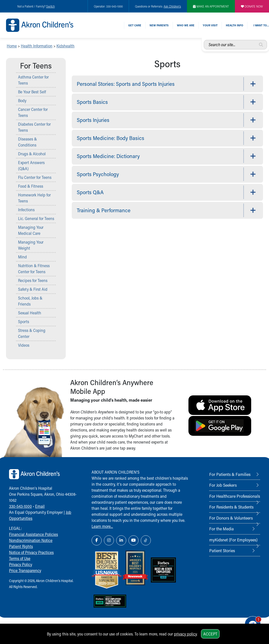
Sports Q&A (90, 192)
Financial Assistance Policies (33, 534)
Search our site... (204, 40)
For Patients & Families (230, 474)
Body (22, 100)
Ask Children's (172, 6)
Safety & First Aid (33, 289)
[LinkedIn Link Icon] (121, 540)
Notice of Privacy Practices (31, 552)
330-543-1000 (20, 506)
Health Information (37, 46)
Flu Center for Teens (35, 177)
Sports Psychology (98, 174)
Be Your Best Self (32, 92)
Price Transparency (25, 570)
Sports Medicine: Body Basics (111, 138)
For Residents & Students (231, 507)
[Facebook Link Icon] (97, 540)
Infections (26, 210)
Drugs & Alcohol (32, 154)
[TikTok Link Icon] (146, 540)
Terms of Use (20, 558)
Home (12, 46)
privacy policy (185, 634)
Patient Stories (222, 550)
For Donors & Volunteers (231, 518)
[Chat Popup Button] (251, 622)
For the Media (222, 529)
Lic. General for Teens (36, 218)
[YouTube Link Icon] (133, 540)
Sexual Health (30, 313)
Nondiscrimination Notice (31, 540)
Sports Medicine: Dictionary (108, 156)
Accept (210, 634)
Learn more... (102, 526)
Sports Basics (92, 102)
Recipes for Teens (33, 280)
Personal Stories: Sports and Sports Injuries (126, 84)
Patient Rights (21, 546)
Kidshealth (65, 46)
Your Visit (210, 25)
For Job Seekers (223, 485)
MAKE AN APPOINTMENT (211, 6)
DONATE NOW (252, 6)
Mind (22, 257)
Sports (24, 321)
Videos (24, 345)
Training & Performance (104, 210)
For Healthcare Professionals (235, 496)
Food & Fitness (31, 186)
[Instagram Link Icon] (109, 540)
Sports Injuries (93, 120)
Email (40, 506)
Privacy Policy (21, 564)
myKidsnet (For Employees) (233, 540)
